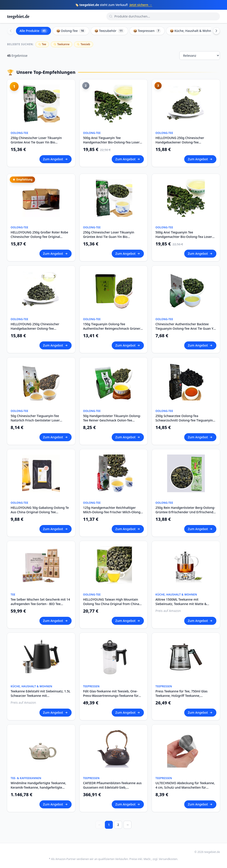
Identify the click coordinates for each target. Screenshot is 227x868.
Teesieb (83, 44)
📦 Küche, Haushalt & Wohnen (196, 31)
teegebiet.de (18, 16)
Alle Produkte (33, 31)
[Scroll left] (11, 31)
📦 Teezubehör (109, 31)
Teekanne (62, 44)
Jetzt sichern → (141, 5)
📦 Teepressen (147, 31)
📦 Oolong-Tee (71, 31)
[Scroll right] (216, 31)
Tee (42, 44)
